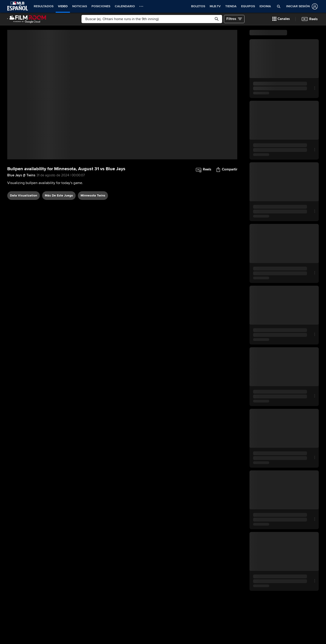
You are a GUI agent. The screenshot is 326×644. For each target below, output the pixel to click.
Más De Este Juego (59, 195)
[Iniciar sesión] (301, 6)
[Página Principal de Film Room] (27, 19)
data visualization (24, 195)
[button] (279, 6)
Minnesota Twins (93, 195)
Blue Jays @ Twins (21, 175)
